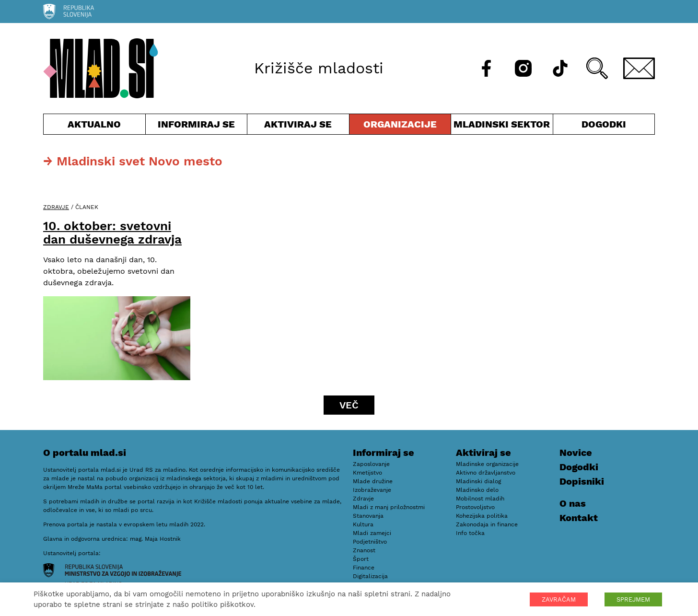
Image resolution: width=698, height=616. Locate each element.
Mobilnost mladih (480, 499)
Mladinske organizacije (487, 464)
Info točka (470, 533)
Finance (364, 568)
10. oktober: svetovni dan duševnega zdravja (112, 233)
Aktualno (94, 126)
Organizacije (400, 126)
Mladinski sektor (502, 126)
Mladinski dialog (478, 481)
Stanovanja (368, 516)
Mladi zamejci (372, 533)
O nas (573, 503)
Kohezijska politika (482, 516)
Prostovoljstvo (475, 507)
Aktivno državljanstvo (486, 473)
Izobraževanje (372, 490)
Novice (576, 453)
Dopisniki (582, 481)
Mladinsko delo (477, 490)
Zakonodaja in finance (487, 524)
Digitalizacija (370, 576)
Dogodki (604, 124)
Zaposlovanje (371, 464)
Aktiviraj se (298, 126)
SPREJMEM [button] (633, 599)
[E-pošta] (639, 68)
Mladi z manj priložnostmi (389, 507)
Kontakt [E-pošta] (579, 518)
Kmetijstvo (367, 473)
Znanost (364, 550)
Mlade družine (373, 481)
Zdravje (56, 207)
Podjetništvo (370, 542)
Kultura (363, 524)
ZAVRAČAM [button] (559, 599)
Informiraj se (197, 126)
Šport (361, 559)
